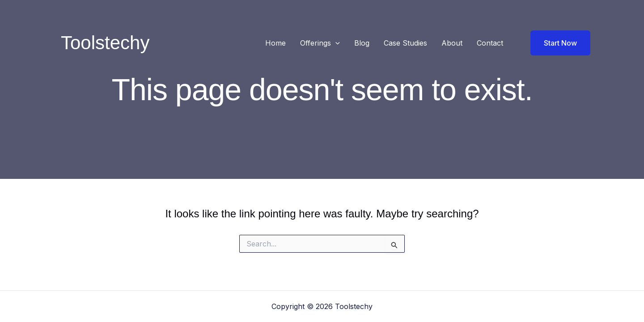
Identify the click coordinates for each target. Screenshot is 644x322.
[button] (335, 43)
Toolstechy (105, 43)
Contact (490, 43)
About (452, 43)
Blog (362, 43)
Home (275, 43)
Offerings (320, 43)
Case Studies (405, 43)
